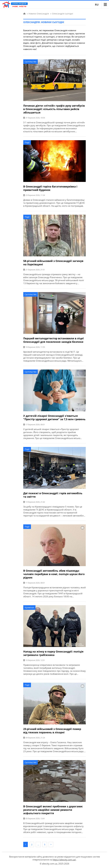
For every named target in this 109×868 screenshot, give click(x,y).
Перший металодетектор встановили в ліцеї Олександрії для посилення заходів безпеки (54, 340)
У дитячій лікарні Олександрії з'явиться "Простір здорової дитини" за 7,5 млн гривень (54, 417)
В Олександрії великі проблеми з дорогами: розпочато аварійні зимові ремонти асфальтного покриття (53, 810)
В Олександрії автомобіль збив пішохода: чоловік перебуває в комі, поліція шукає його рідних (54, 574)
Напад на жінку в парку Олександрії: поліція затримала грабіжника (53, 653)
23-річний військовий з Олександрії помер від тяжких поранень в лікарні (52, 731)
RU (97, 5)
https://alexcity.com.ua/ (64, 860)
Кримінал (29, 607)
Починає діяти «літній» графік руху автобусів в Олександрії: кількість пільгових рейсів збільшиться (54, 109)
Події (27, 142)
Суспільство (31, 62)
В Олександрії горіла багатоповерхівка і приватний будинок (50, 188)
